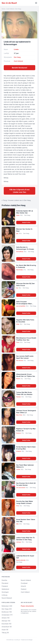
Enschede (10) (6, 624)
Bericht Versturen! (20, 68)
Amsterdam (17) (7, 615)
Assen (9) (5, 630)
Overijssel (24, 583)
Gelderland (5, 589)
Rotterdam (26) (7, 606)
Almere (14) (6, 618)
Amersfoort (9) (7, 627)
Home (3, 9)
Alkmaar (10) (6, 621)
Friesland (5, 586)
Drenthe (4, 580)
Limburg (4, 595)
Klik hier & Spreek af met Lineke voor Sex (19, 191)
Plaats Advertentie (27, 606)
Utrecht (23, 586)
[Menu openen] (36, 3)
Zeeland (24, 589)
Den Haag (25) (7, 609)
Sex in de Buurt (9, 3)
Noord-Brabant (7, 598)
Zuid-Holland (10, 9)
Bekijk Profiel (26, 222)
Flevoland (5, 583)
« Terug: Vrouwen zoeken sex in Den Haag (16, 200)
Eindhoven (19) (7, 612)
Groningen (5, 592)
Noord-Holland (26, 580)
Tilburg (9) (5, 633)
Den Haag (18, 9)
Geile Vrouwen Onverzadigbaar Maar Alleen (24, 304)
